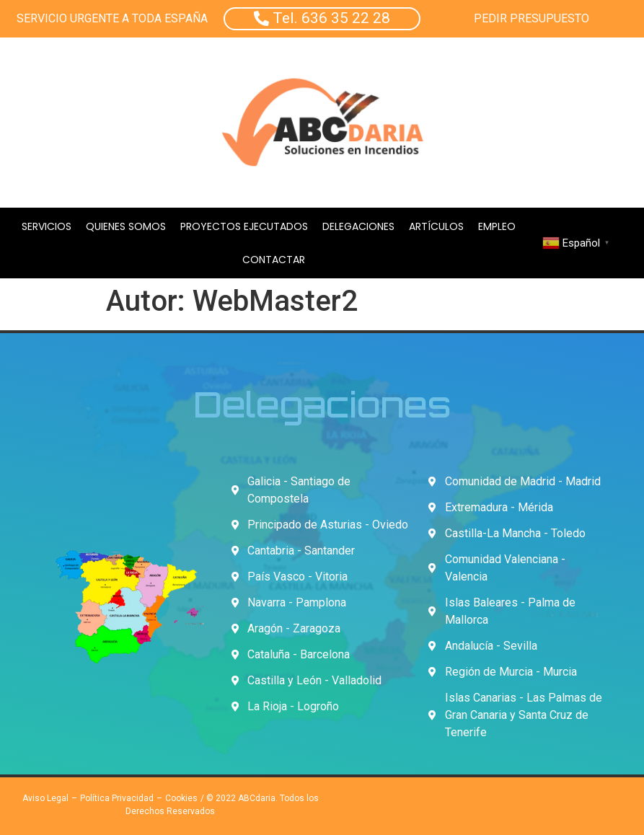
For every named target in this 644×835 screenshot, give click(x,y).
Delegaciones (358, 226)
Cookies (181, 798)
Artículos (436, 226)
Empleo (497, 226)
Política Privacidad (117, 798)
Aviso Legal (45, 798)
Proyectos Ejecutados (244, 226)
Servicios (47, 226)
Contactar (274, 260)
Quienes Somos (126, 226)
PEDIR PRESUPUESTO (531, 18)
